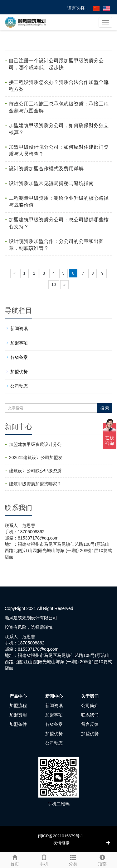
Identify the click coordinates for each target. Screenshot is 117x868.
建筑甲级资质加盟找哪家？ (35, 484)
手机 (44, 860)
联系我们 (90, 715)
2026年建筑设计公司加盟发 (36, 457)
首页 (15, 860)
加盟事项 (19, 343)
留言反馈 (90, 724)
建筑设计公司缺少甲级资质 (35, 471)
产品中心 (18, 696)
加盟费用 (18, 715)
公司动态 (19, 386)
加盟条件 (18, 724)
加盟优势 (19, 372)
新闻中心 (54, 696)
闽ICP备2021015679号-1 (61, 836)
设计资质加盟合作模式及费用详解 (46, 169)
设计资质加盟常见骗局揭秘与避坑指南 (51, 183)
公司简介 (90, 705)
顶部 (102, 860)
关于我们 (90, 696)
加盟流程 (18, 705)
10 (54, 284)
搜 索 (105, 408)
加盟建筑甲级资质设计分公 (35, 444)
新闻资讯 (19, 328)
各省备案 (19, 357)
